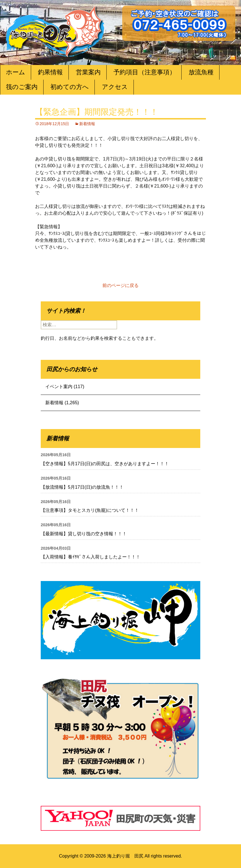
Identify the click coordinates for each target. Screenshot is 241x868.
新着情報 (87, 124)
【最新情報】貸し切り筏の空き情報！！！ (84, 534)
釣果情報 (50, 72)
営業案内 (88, 72)
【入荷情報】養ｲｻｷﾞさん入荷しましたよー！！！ (91, 557)
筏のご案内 (22, 87)
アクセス (115, 87)
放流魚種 (201, 72)
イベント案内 (59, 387)
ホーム (16, 72)
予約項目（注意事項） (145, 72)
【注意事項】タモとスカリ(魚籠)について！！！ (90, 510)
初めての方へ (70, 87)
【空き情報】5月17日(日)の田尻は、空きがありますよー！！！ (105, 464)
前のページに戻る (120, 285)
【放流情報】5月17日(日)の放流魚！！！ (82, 487)
